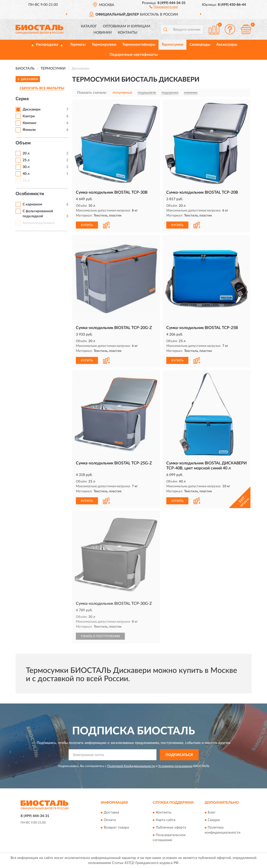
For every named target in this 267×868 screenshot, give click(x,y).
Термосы (78, 45)
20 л (26, 153)
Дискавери (32, 110)
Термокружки (104, 45)
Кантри (29, 116)
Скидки (214, 820)
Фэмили (29, 130)
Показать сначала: (92, 93)
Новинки (103, 33)
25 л (26, 160)
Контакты (128, 33)
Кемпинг (30, 123)
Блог (212, 812)
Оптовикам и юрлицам (127, 26)
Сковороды (200, 45)
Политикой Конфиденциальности (131, 766)
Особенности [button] (30, 194)
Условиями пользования (175, 766)
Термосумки (172, 45)
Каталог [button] (89, 26)
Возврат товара (116, 828)
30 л (26, 167)
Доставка (111, 812)
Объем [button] (23, 143)
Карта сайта (166, 820)
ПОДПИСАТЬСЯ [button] (179, 755)
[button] (164, 7)
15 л (26, 181)
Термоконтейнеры (139, 45)
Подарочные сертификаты (134, 55)
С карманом (32, 204)
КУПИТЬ (87, 225)
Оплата (110, 820)
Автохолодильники (39, 223)
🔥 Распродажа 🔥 (47, 45)
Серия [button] (22, 99)
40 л (26, 174)
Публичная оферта (171, 828)
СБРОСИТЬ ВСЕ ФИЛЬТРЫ (42, 88)
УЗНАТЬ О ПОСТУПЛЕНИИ (100, 636)
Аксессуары (227, 45)
